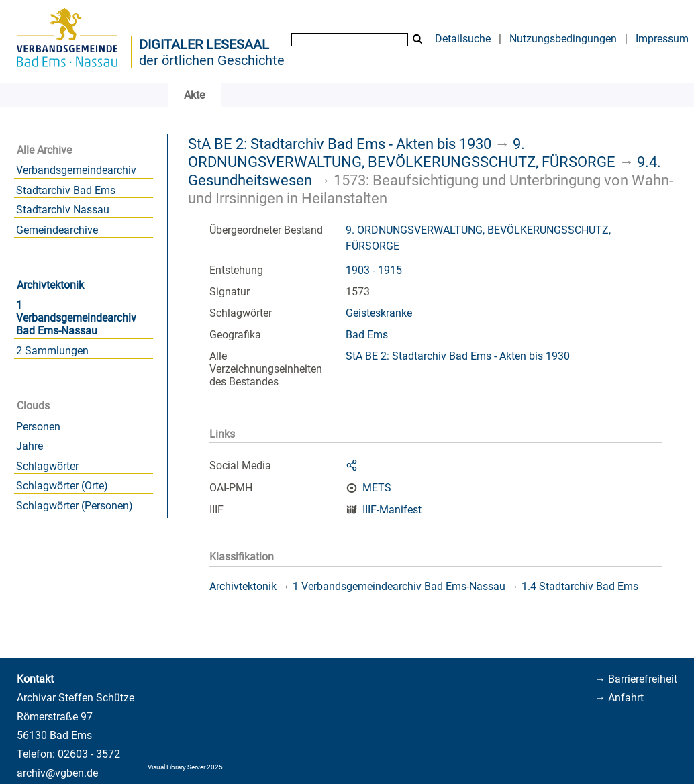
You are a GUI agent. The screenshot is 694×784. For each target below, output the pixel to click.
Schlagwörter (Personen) (75, 506)
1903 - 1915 (374, 270)
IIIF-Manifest (392, 510)
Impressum (662, 39)
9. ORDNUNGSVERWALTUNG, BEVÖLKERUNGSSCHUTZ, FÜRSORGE (402, 153)
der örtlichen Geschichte (212, 60)
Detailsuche (463, 39)
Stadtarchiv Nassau (63, 210)
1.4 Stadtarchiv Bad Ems (580, 586)
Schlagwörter (47, 466)
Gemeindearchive (57, 230)
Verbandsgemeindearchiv (76, 170)
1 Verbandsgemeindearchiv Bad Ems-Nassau (76, 318)
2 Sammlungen (52, 351)
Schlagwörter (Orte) (62, 486)
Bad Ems (367, 335)
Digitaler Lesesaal (204, 44)
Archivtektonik (50, 285)
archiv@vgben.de (57, 773)
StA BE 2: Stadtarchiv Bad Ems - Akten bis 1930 (340, 144)
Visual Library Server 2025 (185, 767)
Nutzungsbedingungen (563, 39)
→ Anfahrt (619, 698)
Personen (38, 427)
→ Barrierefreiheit (636, 679)
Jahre (30, 446)
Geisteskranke (379, 313)
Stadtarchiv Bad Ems (66, 190)
